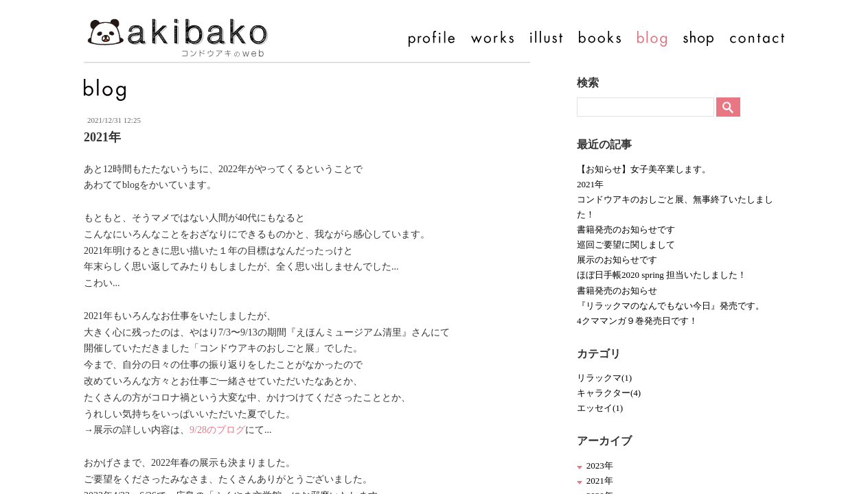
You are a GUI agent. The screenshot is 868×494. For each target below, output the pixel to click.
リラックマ (604, 378)
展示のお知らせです (617, 260)
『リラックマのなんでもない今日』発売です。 (671, 306)
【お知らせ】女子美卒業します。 (644, 169)
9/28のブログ (217, 430)
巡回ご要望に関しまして (626, 245)
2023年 (600, 466)
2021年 (590, 184)
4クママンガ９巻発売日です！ (637, 321)
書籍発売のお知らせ (617, 291)
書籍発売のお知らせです (626, 230)
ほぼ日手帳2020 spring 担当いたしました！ (662, 275)
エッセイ (600, 408)
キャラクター (609, 393)
